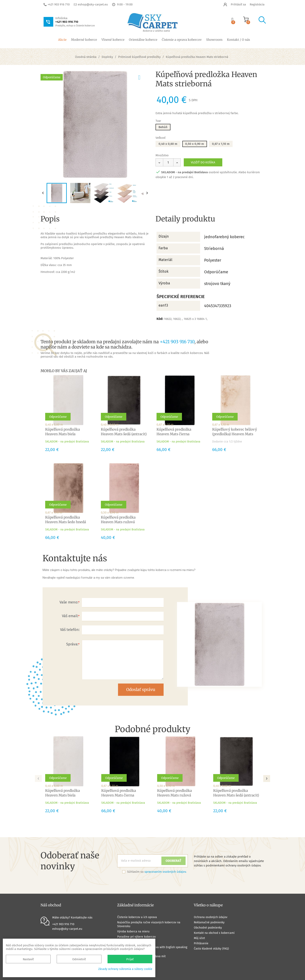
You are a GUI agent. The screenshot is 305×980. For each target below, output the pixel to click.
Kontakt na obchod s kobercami (214, 933)
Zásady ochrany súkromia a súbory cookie (125, 969)
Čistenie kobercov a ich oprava (137, 917)
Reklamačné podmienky (209, 922)
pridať (143, 77)
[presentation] (38, 777)
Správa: (72, 644)
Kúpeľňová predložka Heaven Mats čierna (174, 432)
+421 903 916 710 (59, 4)
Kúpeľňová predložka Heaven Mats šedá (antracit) (124, 432)
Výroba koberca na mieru (133, 931)
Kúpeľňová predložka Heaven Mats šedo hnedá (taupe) (66, 522)
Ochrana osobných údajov (211, 917)
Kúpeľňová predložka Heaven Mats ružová (118, 520)
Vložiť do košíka (203, 162)
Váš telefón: (70, 630)
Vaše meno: (69, 602)
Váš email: (70, 616)
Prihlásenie (201, 943)
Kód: (160, 319)
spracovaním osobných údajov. (166, 872)
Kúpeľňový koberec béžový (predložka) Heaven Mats (235, 432)
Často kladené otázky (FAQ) (211, 949)
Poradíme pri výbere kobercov (136, 937)
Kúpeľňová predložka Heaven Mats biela (63, 432)
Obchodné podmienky (208, 928)
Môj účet (199, 938)
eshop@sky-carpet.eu (93, 4)
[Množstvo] (168, 162)
